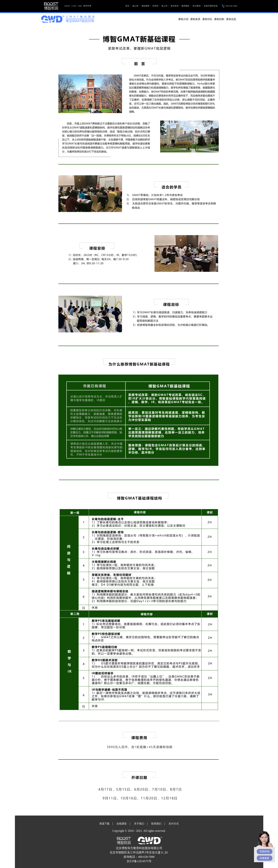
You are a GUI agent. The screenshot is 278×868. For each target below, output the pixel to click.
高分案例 (197, 6)
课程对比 (207, 19)
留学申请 (87, 6)
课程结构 (219, 19)
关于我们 (139, 824)
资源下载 (104, 824)
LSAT (74, 6)
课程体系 (195, 19)
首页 (128, 6)
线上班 (165, 6)
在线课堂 (122, 824)
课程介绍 (183, 19)
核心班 (136, 6)
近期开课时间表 (211, 6)
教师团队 (186, 6)
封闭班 (156, 6)
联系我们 (156, 824)
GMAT (67, 6)
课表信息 (231, 19)
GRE (80, 6)
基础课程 (146, 6)
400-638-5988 (230, 6)
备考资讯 (175, 6)
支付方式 (174, 824)
